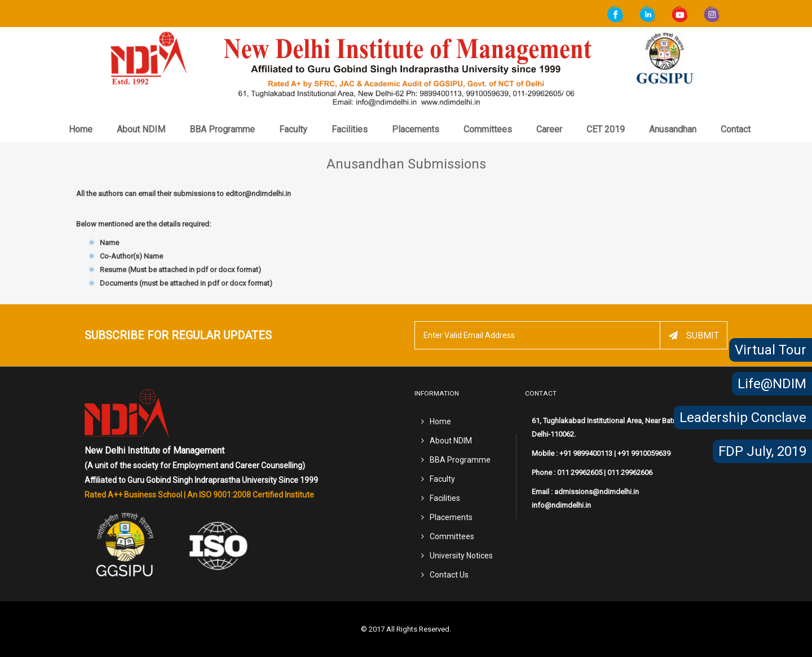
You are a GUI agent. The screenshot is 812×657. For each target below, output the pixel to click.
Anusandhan (673, 129)
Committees (488, 129)
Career (549, 129)
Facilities (350, 129)
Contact (736, 129)
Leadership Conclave (743, 418)
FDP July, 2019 (762, 451)
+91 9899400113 (586, 453)
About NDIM (141, 129)
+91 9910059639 (644, 453)
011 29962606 (630, 472)
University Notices (461, 556)
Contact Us (449, 575)
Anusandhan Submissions (406, 164)
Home (81, 129)
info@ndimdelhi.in (561, 505)
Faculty (293, 129)
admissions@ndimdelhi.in (597, 492)
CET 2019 (606, 129)
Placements (416, 129)
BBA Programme (222, 129)
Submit (694, 336)
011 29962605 (580, 472)
